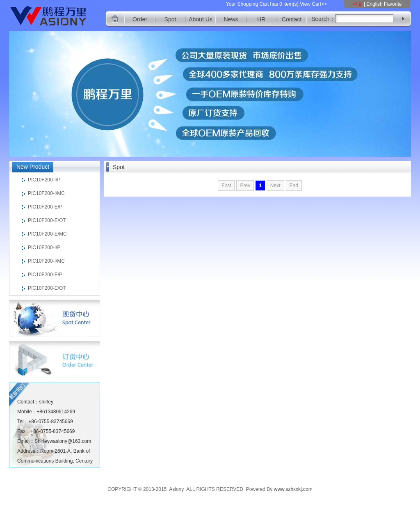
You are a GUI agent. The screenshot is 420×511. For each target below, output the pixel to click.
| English (373, 4)
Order (140, 19)
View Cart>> (313, 4)
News (231, 19)
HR (261, 19)
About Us (201, 19)
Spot (170, 19)
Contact (292, 19)
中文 (358, 4)
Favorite (393, 4)
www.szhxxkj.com (293, 489)
